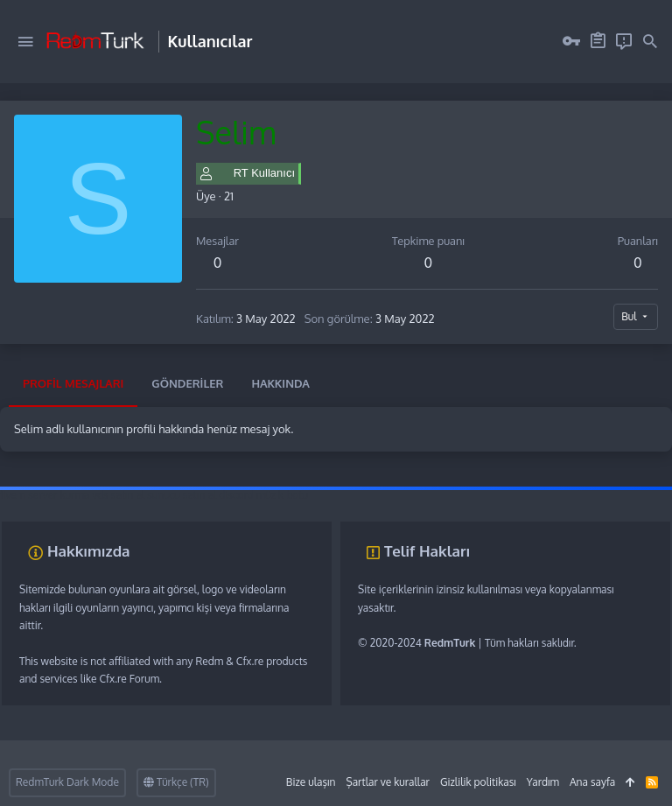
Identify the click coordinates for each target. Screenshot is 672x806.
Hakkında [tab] (280, 383)
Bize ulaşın (311, 782)
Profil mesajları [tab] (73, 383)
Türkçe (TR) (176, 782)
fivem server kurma (45, 495)
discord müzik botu (263, 495)
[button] (25, 42)
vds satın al (118, 495)
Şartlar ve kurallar (387, 782)
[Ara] (650, 42)
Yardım (543, 782)
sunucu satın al (182, 495)
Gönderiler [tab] (187, 383)
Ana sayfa (592, 782)
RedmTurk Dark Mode (67, 782)
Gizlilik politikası (478, 782)
